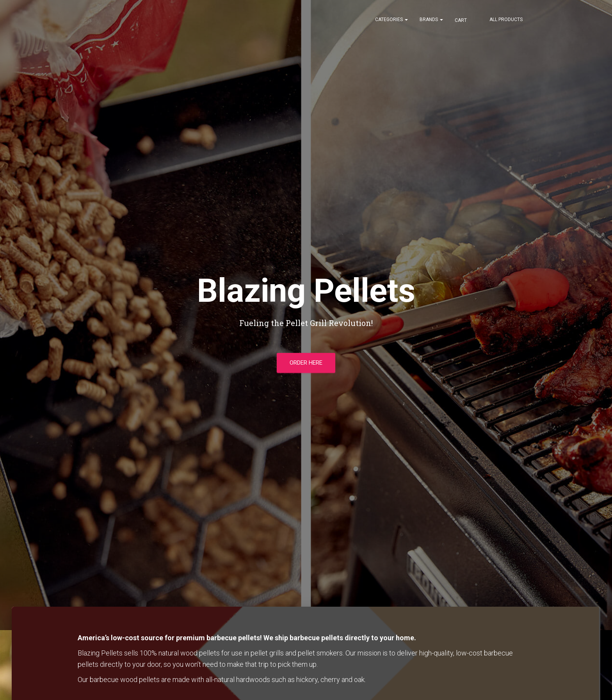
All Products (506, 20)
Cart (461, 20)
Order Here (306, 363)
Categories (391, 20)
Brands (431, 20)
